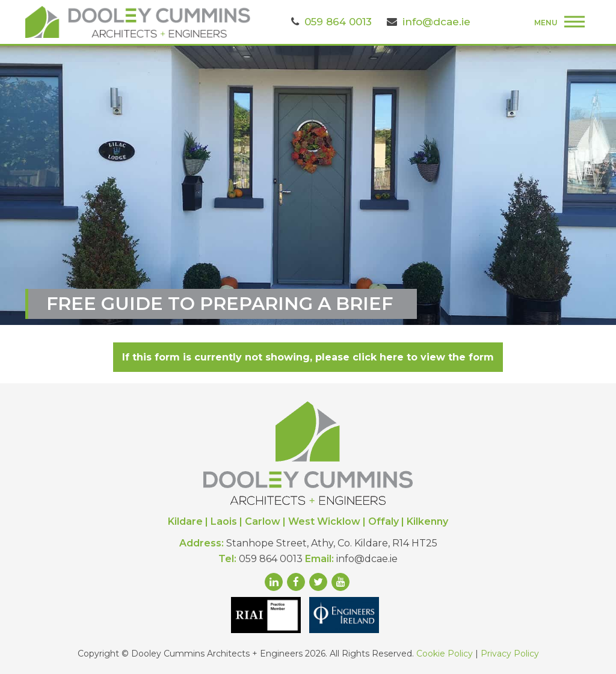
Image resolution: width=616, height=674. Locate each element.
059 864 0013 (338, 22)
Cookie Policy (445, 654)
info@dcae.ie (436, 22)
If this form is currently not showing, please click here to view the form (308, 357)
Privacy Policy (510, 654)
